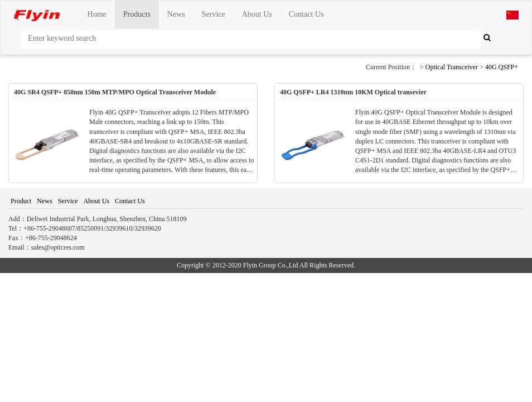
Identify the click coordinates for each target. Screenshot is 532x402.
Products (137, 14)
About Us (257, 14)
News (176, 14)
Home (97, 14)
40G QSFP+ (502, 67)
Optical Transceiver (452, 67)
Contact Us (306, 14)
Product (21, 201)
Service (214, 14)
